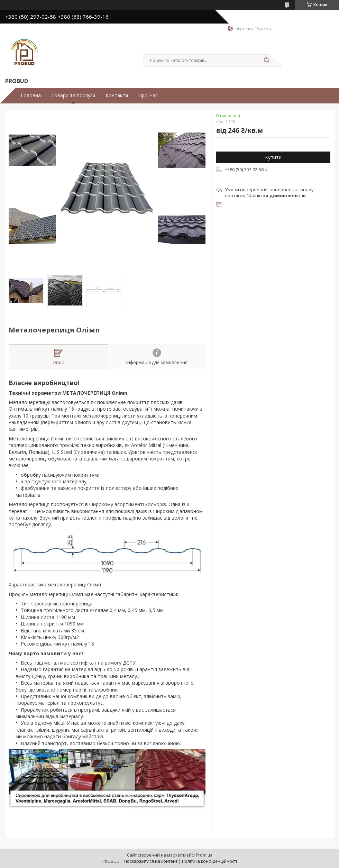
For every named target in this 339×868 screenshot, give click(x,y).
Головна (31, 95)
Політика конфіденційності (209, 861)
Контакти (117, 95)
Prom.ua (204, 855)
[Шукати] (266, 61)
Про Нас (148, 95)
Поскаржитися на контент (151, 861)
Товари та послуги (73, 95)
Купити (273, 157)
